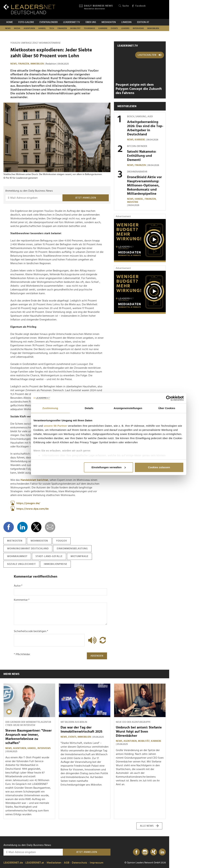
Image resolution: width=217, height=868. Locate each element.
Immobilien (153, 28)
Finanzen (62, 28)
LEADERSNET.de (13, 863)
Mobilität (75, 28)
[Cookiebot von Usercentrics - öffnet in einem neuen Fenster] (169, 398)
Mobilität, (144, 741)
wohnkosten (39, 541)
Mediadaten (109, 22)
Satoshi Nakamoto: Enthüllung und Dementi (142, 156)
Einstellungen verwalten (109, 467)
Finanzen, (24, 64)
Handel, (140, 199)
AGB (67, 863)
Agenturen (29, 28)
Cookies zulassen (159, 467)
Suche (124, 6)
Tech (52, 28)
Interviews (138, 28)
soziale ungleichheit (21, 564)
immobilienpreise (56, 564)
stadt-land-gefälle (49, 556)
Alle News (149, 826)
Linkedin (126, 22)
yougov (62, 541)
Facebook (139, 6)
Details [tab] (89, 408)
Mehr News (11, 674)
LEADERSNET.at (35, 863)
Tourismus (89, 28)
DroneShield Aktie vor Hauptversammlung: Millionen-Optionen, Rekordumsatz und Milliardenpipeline (144, 185)
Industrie (133, 202)
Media (17, 28)
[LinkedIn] (162, 852)
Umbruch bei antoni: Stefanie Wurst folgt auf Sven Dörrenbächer (139, 732)
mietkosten (15, 541)
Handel (42, 28)
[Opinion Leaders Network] (158, 10)
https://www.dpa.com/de (29, 509)
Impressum (97, 863)
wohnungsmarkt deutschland (28, 549)
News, (14, 64)
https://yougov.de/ (25, 503)
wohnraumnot (17, 556)
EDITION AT (143, 22)
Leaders (125, 28)
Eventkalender (49, 22)
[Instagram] (145, 852)
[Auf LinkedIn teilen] (22, 527)
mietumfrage (79, 556)
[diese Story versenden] (50, 527)
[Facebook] (136, 852)
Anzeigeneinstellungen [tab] (128, 408)
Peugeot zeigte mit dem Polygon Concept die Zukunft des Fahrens (139, 89)
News (8, 28)
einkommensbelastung (72, 549)
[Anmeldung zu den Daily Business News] (34, 198)
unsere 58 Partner (55, 426)
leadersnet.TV (72, 22)
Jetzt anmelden (86, 198)
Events (114, 28)
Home (9, 22)
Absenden (97, 656)
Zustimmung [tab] (50, 408)
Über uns (91, 22)
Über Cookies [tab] (167, 408)
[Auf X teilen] (36, 527)
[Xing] (154, 852)
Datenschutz (79, 863)
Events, (73, 737)
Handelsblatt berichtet (34, 480)
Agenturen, (20, 748)
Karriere (103, 28)
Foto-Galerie (26, 22)
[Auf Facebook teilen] (9, 527)
